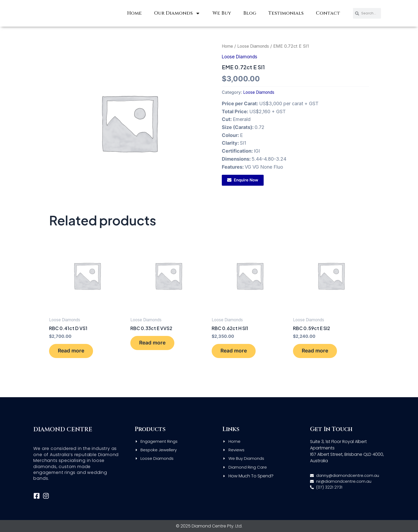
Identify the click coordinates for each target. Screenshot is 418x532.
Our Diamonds (177, 13)
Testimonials (286, 13)
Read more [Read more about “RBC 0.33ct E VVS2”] (155, 344)
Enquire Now (246, 180)
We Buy (222, 13)
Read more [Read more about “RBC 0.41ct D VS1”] (74, 352)
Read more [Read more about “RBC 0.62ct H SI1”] (236, 352)
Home (134, 13)
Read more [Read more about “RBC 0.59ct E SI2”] (317, 352)
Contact (328, 13)
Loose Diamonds (256, 46)
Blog (250, 13)
